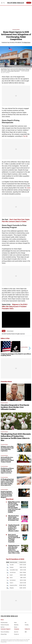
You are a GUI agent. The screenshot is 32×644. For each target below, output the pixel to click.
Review (16, 627)
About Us (16, 632)
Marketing (16, 625)
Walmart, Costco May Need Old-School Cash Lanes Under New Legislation (7, 449)
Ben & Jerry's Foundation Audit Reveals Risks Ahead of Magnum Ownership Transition (14, 538)
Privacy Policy (4, 634)
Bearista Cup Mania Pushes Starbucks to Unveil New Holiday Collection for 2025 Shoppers (7, 494)
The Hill (25, 136)
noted (28, 188)
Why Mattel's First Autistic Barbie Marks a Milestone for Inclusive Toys (13, 518)
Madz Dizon (27, 42)
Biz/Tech (3, 627)
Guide (15, 623)
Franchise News (16, 30)
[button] (2, 3)
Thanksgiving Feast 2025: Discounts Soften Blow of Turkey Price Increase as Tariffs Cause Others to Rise (16, 437)
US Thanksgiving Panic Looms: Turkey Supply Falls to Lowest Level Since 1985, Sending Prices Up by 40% (7, 482)
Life (26, 623)
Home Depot (10, 331)
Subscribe (29, 3)
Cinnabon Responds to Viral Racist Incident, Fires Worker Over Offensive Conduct (15, 407)
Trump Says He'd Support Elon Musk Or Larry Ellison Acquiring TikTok (16, 355)
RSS (26, 632)
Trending (27, 625)
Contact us (16, 634)
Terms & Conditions (5, 632)
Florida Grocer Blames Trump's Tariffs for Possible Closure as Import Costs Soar (7, 471)
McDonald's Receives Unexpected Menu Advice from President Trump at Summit (7, 460)
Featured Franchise (5, 625)
